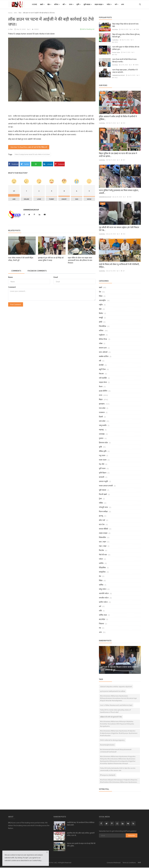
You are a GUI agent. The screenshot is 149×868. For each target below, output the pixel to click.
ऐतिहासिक (102, 566)
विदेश (101, 294)
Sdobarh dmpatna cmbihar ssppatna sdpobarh (116, 685)
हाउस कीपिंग (103, 389)
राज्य (71, 4)
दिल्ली (101, 415)
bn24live (115, 29)
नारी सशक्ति (103, 376)
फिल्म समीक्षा (103, 509)
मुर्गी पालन (102, 466)
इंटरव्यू (101, 514)
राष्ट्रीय (101, 303)
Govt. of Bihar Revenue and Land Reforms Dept (116, 703)
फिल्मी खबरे (103, 492)
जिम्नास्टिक (103, 324)
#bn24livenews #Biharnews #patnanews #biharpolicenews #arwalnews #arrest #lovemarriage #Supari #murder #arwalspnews (118, 696)
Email (56, 277)
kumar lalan (116, 52)
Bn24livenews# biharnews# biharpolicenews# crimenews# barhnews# (116, 749)
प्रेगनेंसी (101, 363)
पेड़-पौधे (102, 462)
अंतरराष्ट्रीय (103, 298)
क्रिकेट (101, 311)
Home (35, 4)
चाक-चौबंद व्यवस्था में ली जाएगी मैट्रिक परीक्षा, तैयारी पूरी (21, 259)
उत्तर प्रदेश (102, 419)
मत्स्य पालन (103, 458)
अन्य (123, 4)
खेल (49, 4)
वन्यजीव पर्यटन (104, 596)
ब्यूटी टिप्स (102, 367)
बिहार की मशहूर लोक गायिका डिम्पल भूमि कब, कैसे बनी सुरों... (126, 36)
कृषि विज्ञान (103, 471)
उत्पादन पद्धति (103, 479)
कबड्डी (101, 316)
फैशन (101, 384)
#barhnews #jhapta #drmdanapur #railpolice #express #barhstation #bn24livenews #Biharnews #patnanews (119, 779)
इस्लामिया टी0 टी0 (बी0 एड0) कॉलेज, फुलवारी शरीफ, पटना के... (81, 832)
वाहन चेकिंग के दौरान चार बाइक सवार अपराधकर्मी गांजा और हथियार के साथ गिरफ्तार (80, 260)
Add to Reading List (87, 29)
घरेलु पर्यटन (103, 587)
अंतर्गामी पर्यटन (104, 591)
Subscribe (131, 833)
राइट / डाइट (103, 544)
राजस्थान (102, 410)
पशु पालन (102, 453)
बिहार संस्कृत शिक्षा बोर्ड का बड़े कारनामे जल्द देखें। (125, 25)
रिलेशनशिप (102, 535)
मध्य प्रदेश (102, 406)
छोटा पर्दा (102, 518)
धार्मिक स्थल (103, 613)
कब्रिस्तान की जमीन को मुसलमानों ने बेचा (111, 715)
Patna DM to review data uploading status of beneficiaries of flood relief (115, 709)
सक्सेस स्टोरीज (104, 354)
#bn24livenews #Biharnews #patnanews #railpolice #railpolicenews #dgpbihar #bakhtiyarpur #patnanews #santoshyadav (119, 731)
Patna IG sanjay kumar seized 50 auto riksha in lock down (33, 155)
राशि (100, 609)
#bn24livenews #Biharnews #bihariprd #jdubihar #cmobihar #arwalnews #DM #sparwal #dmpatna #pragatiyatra (117, 722)
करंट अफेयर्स (103, 350)
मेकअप (101, 372)
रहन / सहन (102, 540)
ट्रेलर (100, 497)
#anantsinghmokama (107, 743)
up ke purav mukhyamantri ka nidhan (113, 689)
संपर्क (139, 861)
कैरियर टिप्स (103, 337)
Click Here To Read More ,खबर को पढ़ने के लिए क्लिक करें (29, 147)
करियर (57, 4)
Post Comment (16, 305)
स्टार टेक (102, 522)
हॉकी (101, 320)
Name (10, 277)
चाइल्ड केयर (103, 380)
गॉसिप (101, 501)
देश (100, 290)
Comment (12, 287)
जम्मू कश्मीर (103, 423)
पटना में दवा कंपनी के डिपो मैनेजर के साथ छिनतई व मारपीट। (124, 59)
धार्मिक (101, 583)
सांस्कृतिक (102, 570)
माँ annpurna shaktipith (108, 773)
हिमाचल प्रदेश (103, 441)
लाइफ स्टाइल (99, 4)
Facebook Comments (38, 271)
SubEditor (115, 40)
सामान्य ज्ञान (103, 346)
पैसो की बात (103, 553)
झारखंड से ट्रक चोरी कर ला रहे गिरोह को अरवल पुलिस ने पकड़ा (51, 259)
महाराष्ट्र (101, 428)
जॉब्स (101, 341)
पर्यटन (109, 4)
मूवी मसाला (88, 4)
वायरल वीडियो (103, 527)
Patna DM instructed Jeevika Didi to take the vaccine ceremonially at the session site (118, 767)
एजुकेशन (102, 333)
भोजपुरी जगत (103, 505)
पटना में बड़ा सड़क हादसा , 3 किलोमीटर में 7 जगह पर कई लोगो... (125, 69)
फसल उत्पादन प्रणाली (106, 484)
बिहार (20, 13)
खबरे (42, 4)
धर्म (117, 4)
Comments (17, 271)
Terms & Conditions (129, 861)
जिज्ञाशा (101, 622)
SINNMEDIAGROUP (31, 210)
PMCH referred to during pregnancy (112, 738)
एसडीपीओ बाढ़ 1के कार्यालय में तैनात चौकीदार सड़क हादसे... (81, 822)
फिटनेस (101, 548)
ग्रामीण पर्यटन (103, 600)
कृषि (79, 4)
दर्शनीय (101, 561)
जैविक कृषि (103, 449)
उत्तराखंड (102, 432)
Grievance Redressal (114, 861)
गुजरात (101, 436)
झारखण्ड (102, 402)
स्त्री (64, 4)
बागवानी (102, 475)
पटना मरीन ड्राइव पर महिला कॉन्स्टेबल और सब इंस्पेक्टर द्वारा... (126, 48)
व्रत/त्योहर (102, 617)
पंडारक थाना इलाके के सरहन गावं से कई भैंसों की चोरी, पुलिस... (81, 843)
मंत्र (100, 626)
